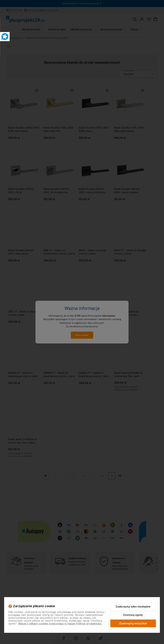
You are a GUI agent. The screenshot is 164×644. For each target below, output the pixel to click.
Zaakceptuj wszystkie (133, 623)
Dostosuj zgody (133, 615)
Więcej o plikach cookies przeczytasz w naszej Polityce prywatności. (60, 624)
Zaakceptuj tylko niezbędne (133, 607)
